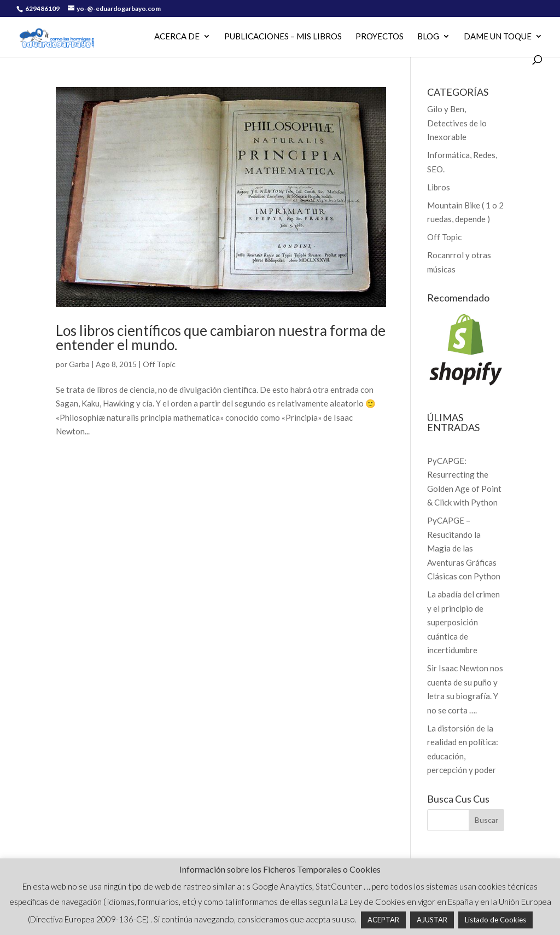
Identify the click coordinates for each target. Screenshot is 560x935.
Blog (428, 37)
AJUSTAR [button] (432, 920)
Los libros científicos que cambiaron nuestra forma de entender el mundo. (221, 338)
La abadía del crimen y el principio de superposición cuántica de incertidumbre (463, 622)
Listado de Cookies (495, 920)
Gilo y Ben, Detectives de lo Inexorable (457, 123)
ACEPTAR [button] (383, 920)
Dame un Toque (498, 37)
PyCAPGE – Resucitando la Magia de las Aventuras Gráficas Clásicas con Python (464, 548)
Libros (439, 187)
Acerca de (177, 37)
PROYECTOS (380, 37)
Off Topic (159, 364)
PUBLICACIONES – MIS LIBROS (283, 37)
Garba (79, 364)
